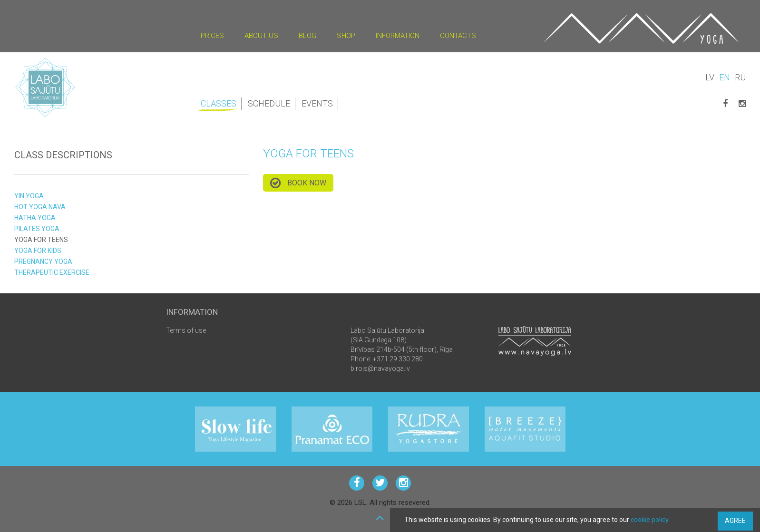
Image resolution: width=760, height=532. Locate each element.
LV (710, 77)
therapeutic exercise (52, 272)
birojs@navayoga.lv (380, 368)
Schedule (269, 103)
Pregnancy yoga (43, 261)
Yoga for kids (38, 251)
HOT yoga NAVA (40, 207)
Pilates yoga (37, 229)
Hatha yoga (35, 218)
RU (740, 77)
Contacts (458, 36)
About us (261, 36)
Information (398, 36)
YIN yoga (29, 196)
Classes (219, 104)
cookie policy (649, 520)
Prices (212, 36)
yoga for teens (41, 240)
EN (725, 77)
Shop (346, 36)
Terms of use (186, 330)
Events (317, 103)
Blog (307, 36)
